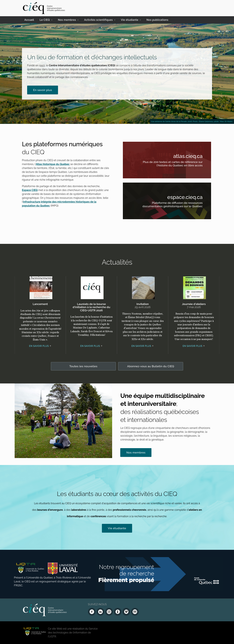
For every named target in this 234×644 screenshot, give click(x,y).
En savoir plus (43, 90)
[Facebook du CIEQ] (92, 612)
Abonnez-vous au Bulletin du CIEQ (151, 366)
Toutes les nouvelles (83, 366)
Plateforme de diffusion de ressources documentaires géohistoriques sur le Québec (171, 205)
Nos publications (157, 20)
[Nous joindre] (135, 612)
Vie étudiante (130, 20)
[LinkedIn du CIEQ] (100, 612)
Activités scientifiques (98, 20)
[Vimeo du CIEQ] (126, 612)
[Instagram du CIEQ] (109, 612)
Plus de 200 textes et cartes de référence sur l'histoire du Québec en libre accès (171, 164)
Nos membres (67, 20)
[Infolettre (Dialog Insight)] (118, 612)
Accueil (29, 20)
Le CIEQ (45, 20)
